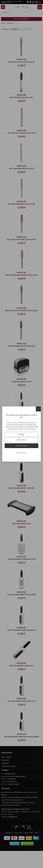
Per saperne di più (21, 453)
